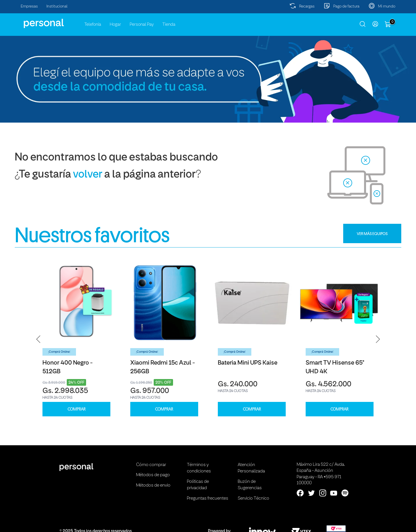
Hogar (115, 25)
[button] (38, 339)
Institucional (57, 7)
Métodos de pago (153, 475)
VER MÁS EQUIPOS (372, 234)
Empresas (29, 7)
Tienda (169, 25)
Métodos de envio (153, 485)
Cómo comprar (151, 465)
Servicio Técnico (253, 498)
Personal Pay (142, 25)
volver (88, 175)
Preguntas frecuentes (208, 498)
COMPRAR (77, 409)
